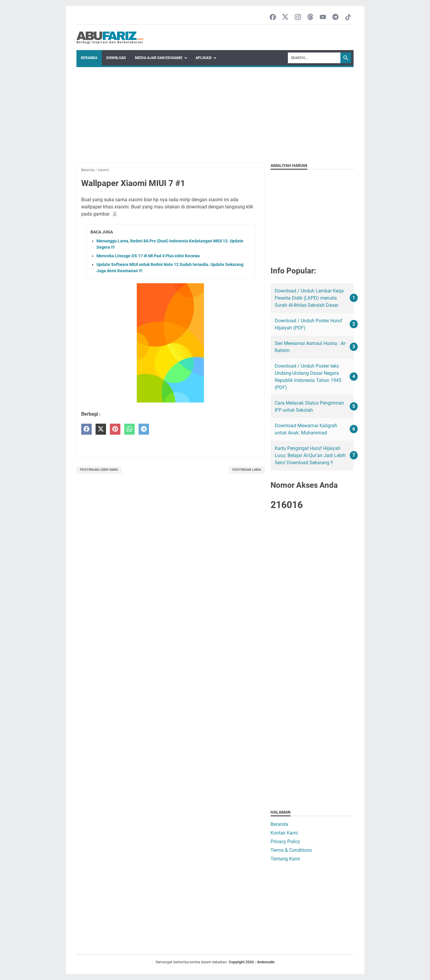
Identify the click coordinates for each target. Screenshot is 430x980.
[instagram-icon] (298, 17)
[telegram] (144, 429)
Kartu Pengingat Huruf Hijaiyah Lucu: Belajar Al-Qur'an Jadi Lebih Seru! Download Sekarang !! (310, 455)
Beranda (89, 58)
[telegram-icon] (335, 17)
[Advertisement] (215, 112)
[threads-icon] (310, 17)
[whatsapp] (129, 429)
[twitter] (101, 429)
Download (116, 58)
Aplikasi (204, 58)
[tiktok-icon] (348, 17)
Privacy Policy (285, 842)
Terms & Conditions (291, 850)
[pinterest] (115, 429)
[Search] (314, 58)
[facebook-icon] (273, 17)
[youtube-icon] (323, 17)
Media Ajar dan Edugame (159, 58)
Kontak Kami (284, 833)
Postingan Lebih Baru (99, 470)
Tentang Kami (285, 859)
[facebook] (86, 429)
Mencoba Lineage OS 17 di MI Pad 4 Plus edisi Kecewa (148, 256)
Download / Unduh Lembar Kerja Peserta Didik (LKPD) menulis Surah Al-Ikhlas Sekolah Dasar (309, 298)
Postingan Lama (247, 470)
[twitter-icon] (285, 17)
